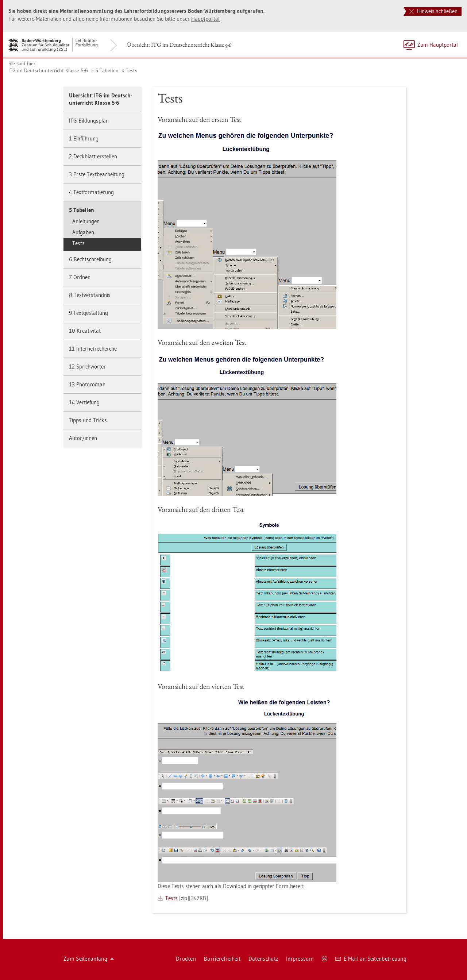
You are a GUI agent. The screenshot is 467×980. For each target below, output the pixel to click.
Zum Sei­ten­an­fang (89, 959)
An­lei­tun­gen (86, 221)
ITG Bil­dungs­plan (89, 121)
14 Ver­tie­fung (84, 402)
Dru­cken (186, 959)
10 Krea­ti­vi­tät (85, 331)
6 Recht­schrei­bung (90, 259)
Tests (132, 70)
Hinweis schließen (433, 11)
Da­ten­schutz (263, 959)
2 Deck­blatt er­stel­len (93, 156)
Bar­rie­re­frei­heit (222, 959)
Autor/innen (83, 438)
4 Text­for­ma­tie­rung (91, 192)
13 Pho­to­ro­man (87, 384)
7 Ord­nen (80, 277)
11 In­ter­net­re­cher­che (93, 349)
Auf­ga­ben (83, 232)
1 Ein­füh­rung (84, 138)
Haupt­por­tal (205, 19)
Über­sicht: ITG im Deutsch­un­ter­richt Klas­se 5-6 (179, 45)
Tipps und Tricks (88, 420)
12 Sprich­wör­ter (87, 366)
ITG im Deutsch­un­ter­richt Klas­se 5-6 (48, 70)
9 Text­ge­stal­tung (88, 313)
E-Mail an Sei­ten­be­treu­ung (371, 959)
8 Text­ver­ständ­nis (90, 295)
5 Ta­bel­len (107, 70)
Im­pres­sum (300, 959)
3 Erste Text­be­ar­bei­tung (97, 174)
